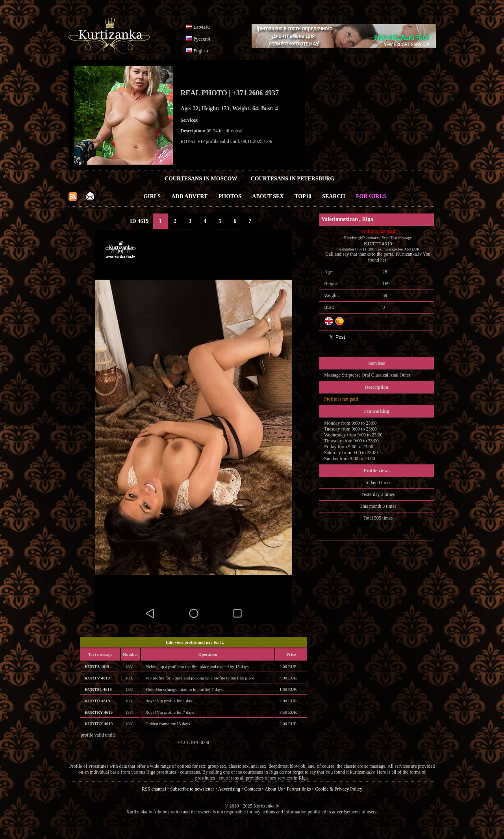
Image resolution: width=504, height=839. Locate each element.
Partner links (299, 789)
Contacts (252, 789)
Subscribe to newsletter (192, 789)
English (201, 51)
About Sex (268, 196)
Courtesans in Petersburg (293, 179)
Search (334, 196)
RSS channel (154, 789)
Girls (152, 196)
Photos (230, 196)
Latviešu (201, 27)
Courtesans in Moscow (201, 179)
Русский (202, 39)
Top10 (303, 196)
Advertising (229, 789)
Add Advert (190, 196)
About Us (274, 789)
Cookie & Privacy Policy (339, 789)
